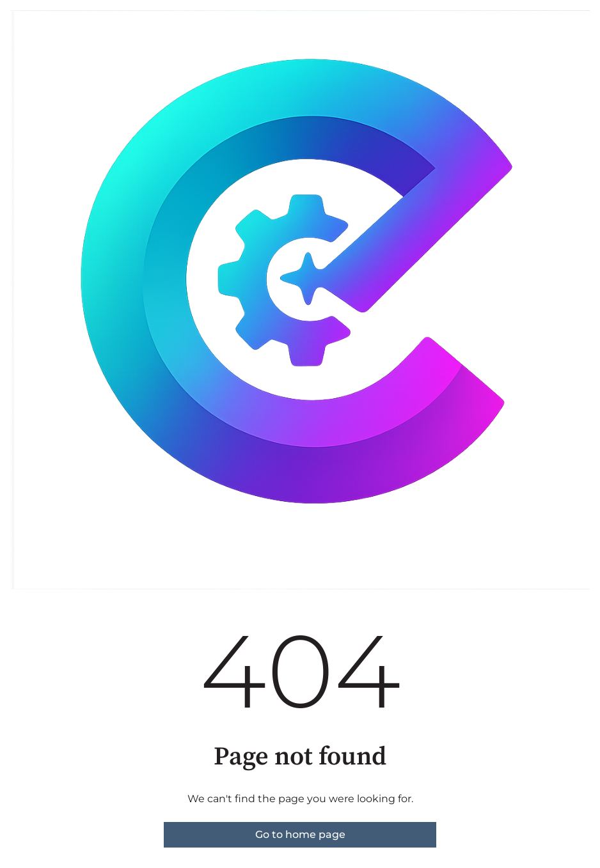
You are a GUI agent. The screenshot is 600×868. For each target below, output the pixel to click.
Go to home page (300, 834)
